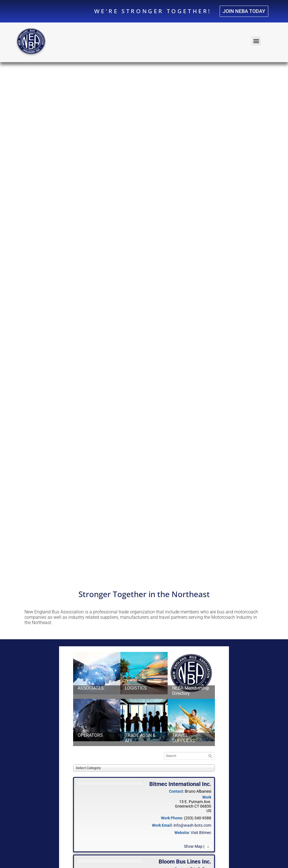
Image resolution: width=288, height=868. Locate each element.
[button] (256, 41)
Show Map (193, 846)
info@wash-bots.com (192, 825)
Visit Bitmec (201, 833)
